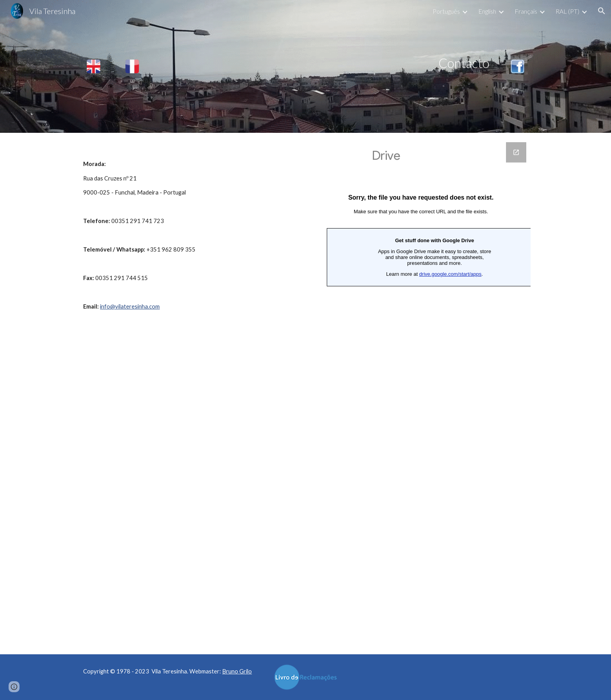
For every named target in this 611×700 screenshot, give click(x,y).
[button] (602, 11)
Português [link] (446, 11)
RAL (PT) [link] (567, 11)
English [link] (487, 11)
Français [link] (526, 11)
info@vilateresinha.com (130, 306)
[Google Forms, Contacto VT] (421, 394)
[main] (325, 63)
